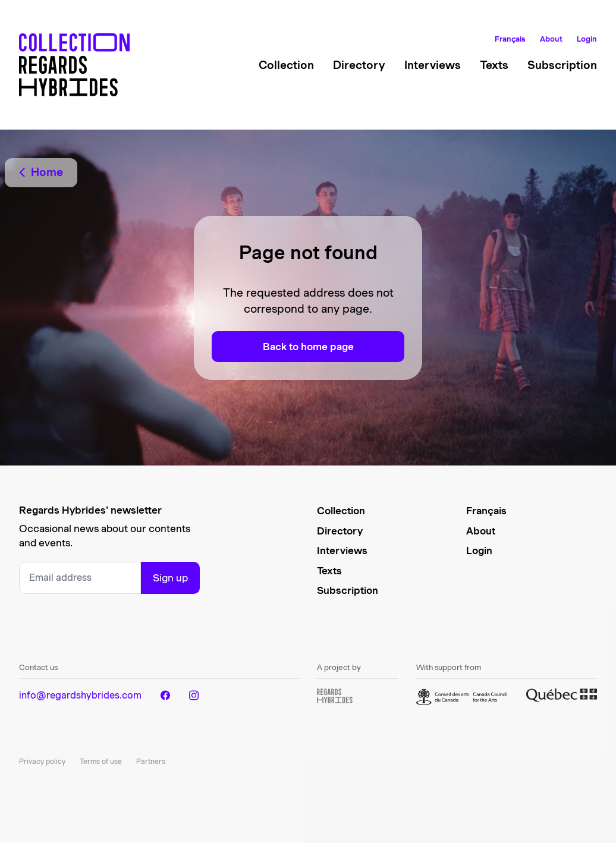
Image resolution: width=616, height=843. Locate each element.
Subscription (562, 65)
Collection (286, 65)
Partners (151, 761)
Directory (359, 65)
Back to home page (308, 347)
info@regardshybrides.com (80, 695)
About (551, 39)
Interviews (433, 65)
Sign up (170, 578)
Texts (494, 65)
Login (587, 39)
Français (510, 39)
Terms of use (101, 761)
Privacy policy (42, 761)
